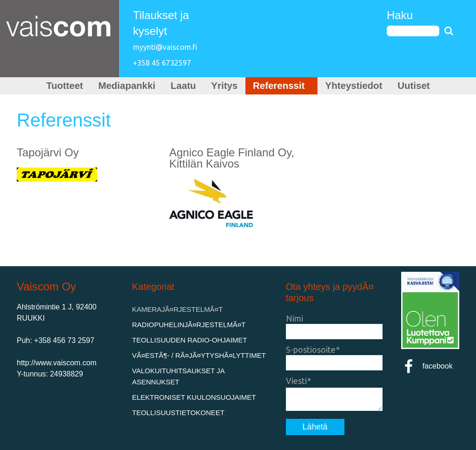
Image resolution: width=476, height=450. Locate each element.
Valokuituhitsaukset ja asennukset (178, 376)
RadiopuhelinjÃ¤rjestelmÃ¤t (189, 325)
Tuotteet (64, 85)
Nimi (294, 318)
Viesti (296, 381)
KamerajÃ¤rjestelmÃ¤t (177, 309)
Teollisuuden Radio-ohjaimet (190, 340)
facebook (427, 366)
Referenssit (281, 85)
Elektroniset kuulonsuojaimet (194, 397)
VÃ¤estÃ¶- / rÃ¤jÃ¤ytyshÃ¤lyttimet (199, 355)
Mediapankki (127, 85)
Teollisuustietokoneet (178, 413)
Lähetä (315, 427)
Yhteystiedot (354, 85)
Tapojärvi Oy (48, 152)
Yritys (224, 85)
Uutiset (413, 85)
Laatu (183, 85)
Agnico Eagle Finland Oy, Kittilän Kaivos (232, 158)
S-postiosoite (311, 349)
